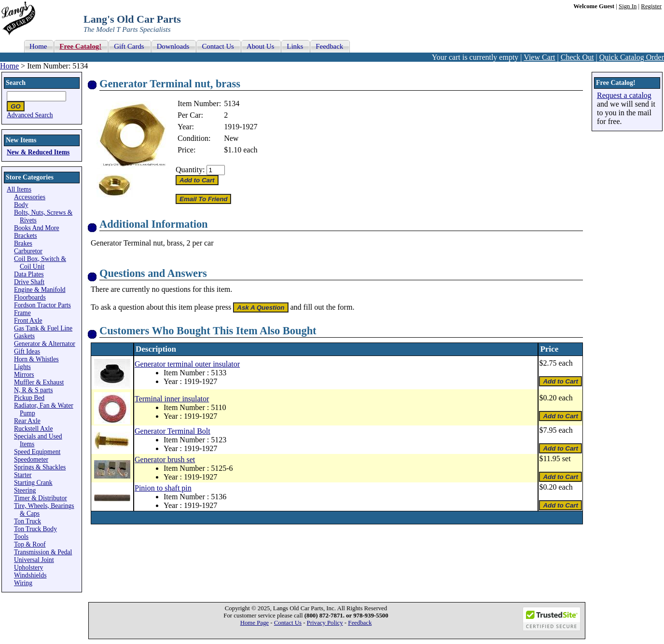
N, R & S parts (33, 390)
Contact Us (288, 623)
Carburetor (28, 251)
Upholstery (28, 568)
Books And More (37, 228)
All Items (19, 189)
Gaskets (24, 336)
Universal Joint (34, 560)
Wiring (23, 583)
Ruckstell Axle (33, 429)
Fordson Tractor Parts (42, 305)
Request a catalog (624, 95)
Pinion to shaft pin (163, 488)
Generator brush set (165, 459)
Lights (22, 367)
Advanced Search (30, 115)
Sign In (628, 6)
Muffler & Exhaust (39, 382)
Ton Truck (28, 521)
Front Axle (28, 321)
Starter (23, 475)
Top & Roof (30, 544)
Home (9, 66)
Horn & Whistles (36, 359)
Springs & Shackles (40, 467)
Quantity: (190, 170)
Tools (21, 537)
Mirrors (24, 375)
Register (651, 6)
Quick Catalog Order (632, 57)
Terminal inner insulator (172, 399)
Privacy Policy (325, 623)
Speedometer (31, 459)
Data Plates (29, 274)
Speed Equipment (37, 452)
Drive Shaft (29, 282)
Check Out (577, 57)
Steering (25, 490)
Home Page (255, 623)
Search (16, 83)
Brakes (23, 243)
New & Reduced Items (38, 152)
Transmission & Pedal (43, 552)
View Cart (539, 57)
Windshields (30, 575)
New (231, 138)
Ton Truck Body (35, 529)
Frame (22, 313)
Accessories (30, 197)
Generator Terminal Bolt (173, 431)
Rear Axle (27, 421)
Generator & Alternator (45, 344)
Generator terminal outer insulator (187, 364)
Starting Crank (33, 483)
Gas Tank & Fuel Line (43, 328)
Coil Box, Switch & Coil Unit (40, 263)
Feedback (360, 623)
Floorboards (30, 297)
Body (21, 205)
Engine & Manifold (40, 290)
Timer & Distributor (41, 498)
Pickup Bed (29, 398)
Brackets (26, 236)
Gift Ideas (27, 351)
